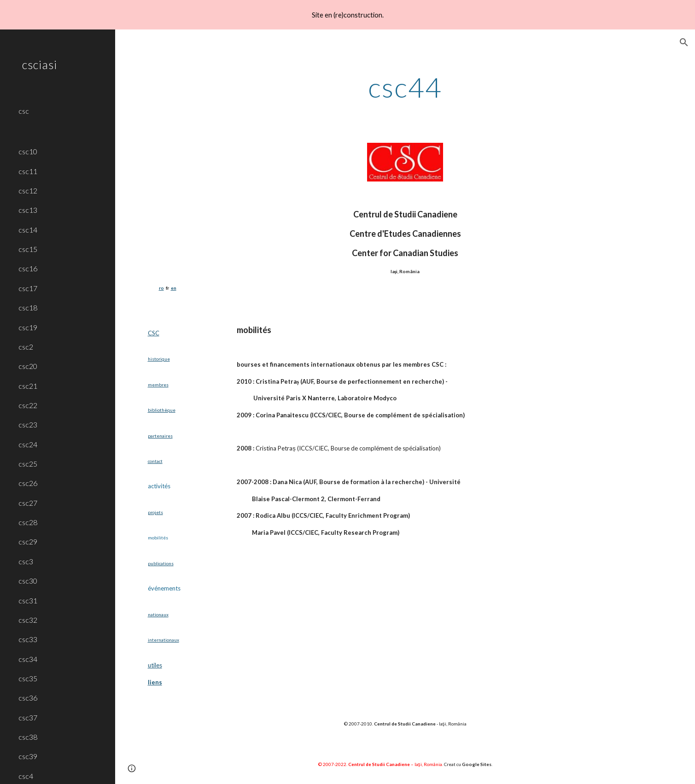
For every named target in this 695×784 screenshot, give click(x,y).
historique (159, 359)
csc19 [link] (28, 327)
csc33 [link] (28, 639)
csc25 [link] (28, 464)
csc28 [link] (28, 522)
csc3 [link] (26, 561)
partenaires (160, 436)
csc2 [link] (26, 347)
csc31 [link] (28, 600)
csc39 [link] (28, 756)
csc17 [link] (28, 288)
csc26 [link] (28, 483)
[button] (684, 42)
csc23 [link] (28, 424)
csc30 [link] (28, 581)
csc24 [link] (28, 444)
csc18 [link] (28, 307)
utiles (155, 665)
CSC (154, 333)
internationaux (164, 640)
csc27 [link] (28, 503)
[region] (347, 15)
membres (158, 385)
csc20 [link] (28, 366)
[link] (63, 126)
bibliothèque (162, 410)
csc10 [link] (28, 151)
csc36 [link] (28, 698)
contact (155, 461)
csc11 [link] (28, 171)
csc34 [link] (28, 659)
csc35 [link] (28, 678)
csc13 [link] (28, 210)
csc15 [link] (28, 249)
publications (161, 563)
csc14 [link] (28, 230)
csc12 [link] (28, 190)
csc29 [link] (28, 541)
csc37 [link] (28, 717)
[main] (405, 87)
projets (155, 512)
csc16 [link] (28, 268)
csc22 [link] (28, 405)
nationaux (158, 614)
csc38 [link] (28, 737)
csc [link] (24, 111)
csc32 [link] (28, 620)
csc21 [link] (28, 386)
